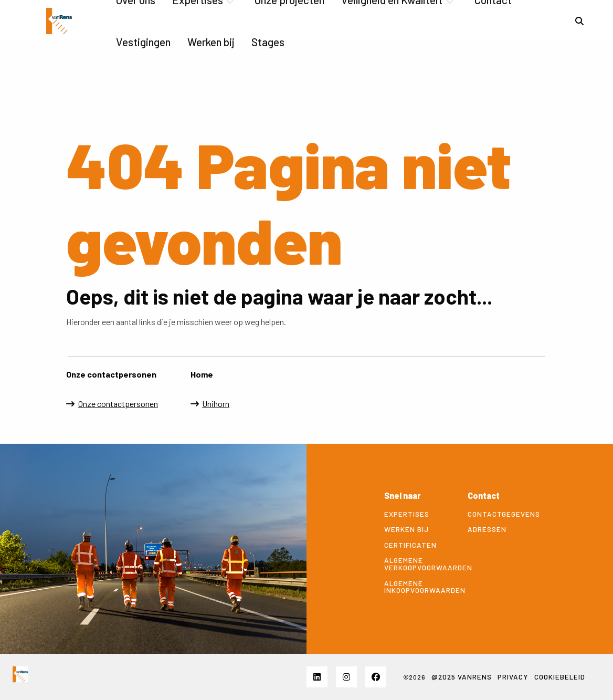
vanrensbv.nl (59, 21)
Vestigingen (143, 42)
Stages (268, 42)
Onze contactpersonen (118, 404)
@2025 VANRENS (462, 677)
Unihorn (216, 404)
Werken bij (211, 42)
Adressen (487, 529)
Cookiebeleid (560, 677)
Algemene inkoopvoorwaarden (418, 587)
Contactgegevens (501, 514)
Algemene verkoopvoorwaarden (418, 564)
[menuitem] (143, 42)
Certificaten (410, 545)
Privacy (513, 677)
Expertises (407, 514)
